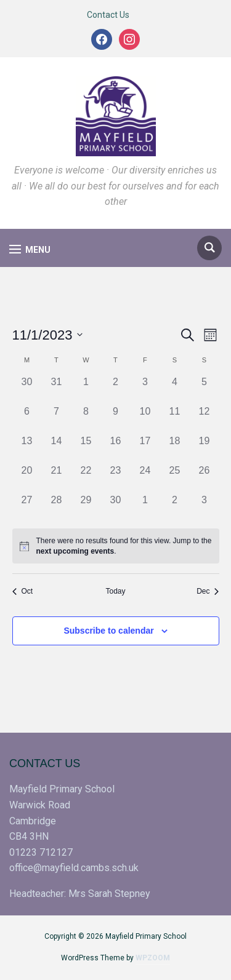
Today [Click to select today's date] (115, 591)
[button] (30, 249)
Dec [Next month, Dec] (208, 591)
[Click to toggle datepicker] (48, 335)
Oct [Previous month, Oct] (23, 591)
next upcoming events (75, 551)
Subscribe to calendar (108, 631)
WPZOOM (153, 958)
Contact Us (108, 15)
